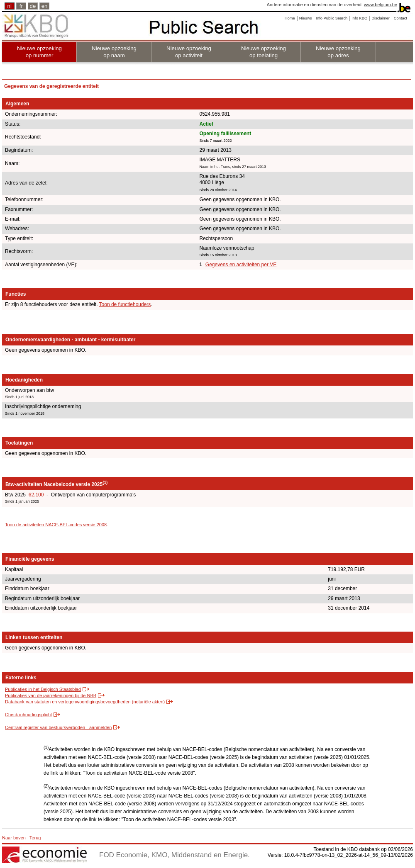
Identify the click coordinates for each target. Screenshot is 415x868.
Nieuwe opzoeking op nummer (39, 52)
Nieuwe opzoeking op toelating (264, 52)
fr (21, 6)
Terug (35, 838)
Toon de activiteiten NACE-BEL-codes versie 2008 (56, 525)
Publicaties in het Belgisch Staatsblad (43, 689)
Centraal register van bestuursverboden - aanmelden (58, 727)
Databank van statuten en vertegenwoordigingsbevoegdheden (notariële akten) (85, 702)
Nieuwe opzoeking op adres (338, 52)
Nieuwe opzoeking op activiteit (189, 52)
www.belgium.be (381, 5)
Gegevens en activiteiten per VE (241, 265)
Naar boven (14, 838)
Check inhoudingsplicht (28, 715)
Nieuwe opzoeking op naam (114, 52)
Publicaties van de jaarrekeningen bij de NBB (51, 695)
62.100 (36, 495)
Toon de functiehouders (125, 304)
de (33, 6)
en (45, 6)
